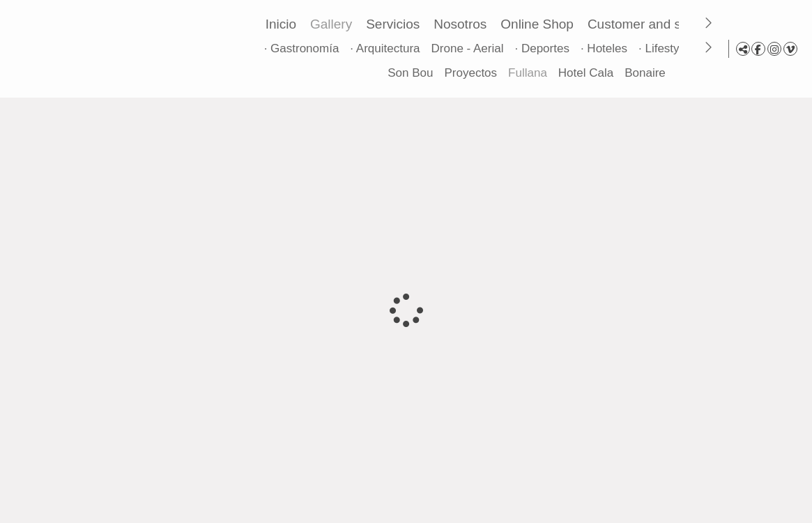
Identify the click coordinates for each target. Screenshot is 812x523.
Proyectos (468, 73)
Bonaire (642, 73)
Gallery (334, 24)
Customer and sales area (664, 24)
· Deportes (545, 48)
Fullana (525, 73)
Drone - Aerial (470, 48)
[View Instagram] (774, 49)
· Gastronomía (305, 48)
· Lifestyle (666, 48)
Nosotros (464, 24)
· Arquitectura (388, 48)
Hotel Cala (583, 73)
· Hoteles (607, 48)
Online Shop (541, 24)
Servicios (396, 24)
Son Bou (407, 73)
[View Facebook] (758, 49)
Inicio (284, 24)
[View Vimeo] (790, 49)
